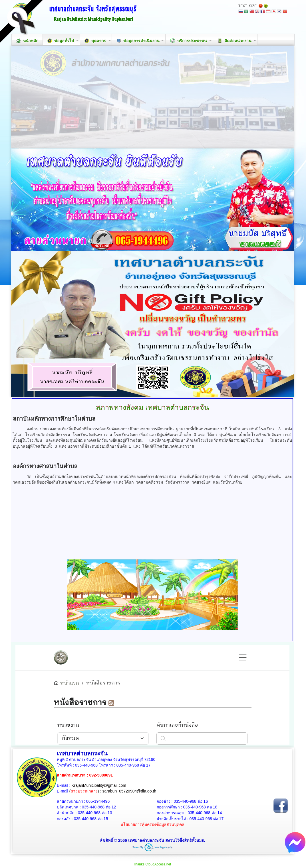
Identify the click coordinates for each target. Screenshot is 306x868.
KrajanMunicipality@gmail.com (99, 785)
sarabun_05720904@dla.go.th (129, 791)
